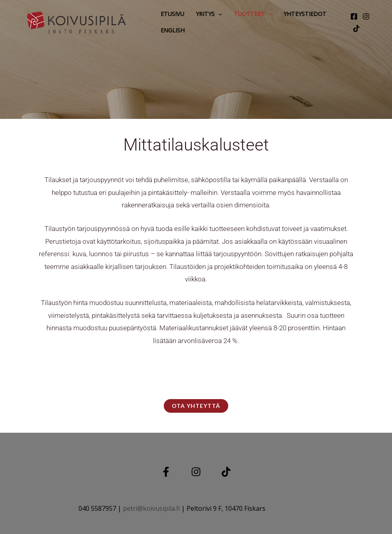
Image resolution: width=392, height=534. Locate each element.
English (173, 30)
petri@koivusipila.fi (151, 508)
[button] (218, 14)
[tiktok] (356, 28)
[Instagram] (366, 16)
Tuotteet (253, 14)
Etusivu (172, 14)
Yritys (209, 14)
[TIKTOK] (226, 472)
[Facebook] (354, 16)
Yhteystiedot (305, 14)
